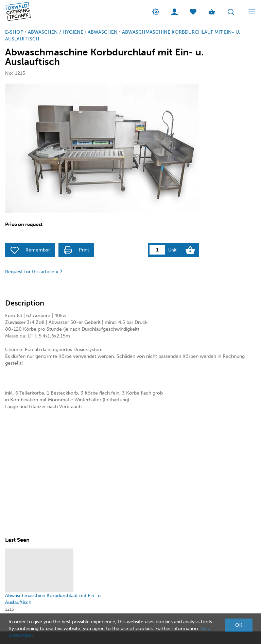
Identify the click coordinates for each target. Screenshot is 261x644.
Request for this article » (34, 272)
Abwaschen (103, 32)
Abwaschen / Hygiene (56, 32)
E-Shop (14, 32)
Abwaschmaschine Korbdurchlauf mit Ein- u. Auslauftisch (54, 599)
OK (239, 625)
